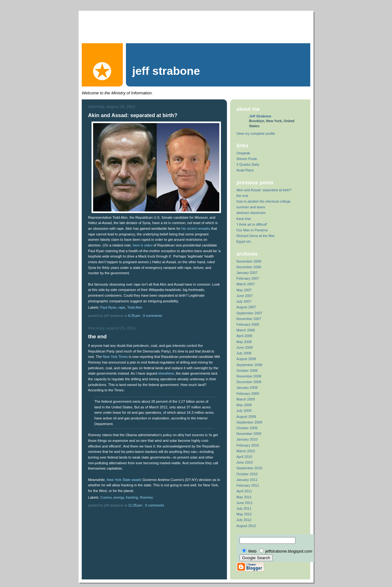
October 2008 (247, 371)
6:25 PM (135, 316)
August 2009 (246, 417)
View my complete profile (256, 133)
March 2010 (246, 451)
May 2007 (244, 290)
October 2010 (247, 474)
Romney (146, 497)
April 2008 (244, 336)
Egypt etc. (244, 241)
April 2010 (244, 457)
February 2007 (248, 278)
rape (122, 307)
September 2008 (249, 365)
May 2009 (244, 405)
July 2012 (244, 520)
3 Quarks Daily (248, 164)
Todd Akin (135, 307)
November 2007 (249, 319)
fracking (132, 497)
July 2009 (244, 411)
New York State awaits (124, 480)
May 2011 (244, 497)
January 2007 (247, 273)
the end (242, 196)
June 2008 (245, 347)
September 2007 (249, 313)
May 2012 (244, 514)
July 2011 (244, 508)
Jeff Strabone (260, 116)
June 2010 (245, 462)
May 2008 (244, 342)
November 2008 (249, 376)
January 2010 (247, 439)
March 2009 (246, 399)
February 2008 (248, 324)
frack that (244, 219)
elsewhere (166, 373)
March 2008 (246, 330)
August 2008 (246, 359)
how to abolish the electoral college (264, 201)
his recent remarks (196, 228)
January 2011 (247, 480)
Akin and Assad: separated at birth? (264, 190)
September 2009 (249, 422)
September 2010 (249, 468)
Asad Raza (245, 170)
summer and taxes (251, 207)
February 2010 (248, 445)
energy (119, 497)
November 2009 (249, 434)
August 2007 (246, 307)
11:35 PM (136, 505)
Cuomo (106, 497)
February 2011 (248, 485)
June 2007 (245, 296)
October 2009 (247, 428)
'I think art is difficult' (252, 224)
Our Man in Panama (252, 230)
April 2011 (244, 491)
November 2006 (249, 261)
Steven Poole (247, 159)
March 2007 (246, 284)
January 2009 (247, 388)
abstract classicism (251, 213)
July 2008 (244, 353)
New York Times (115, 357)
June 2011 (245, 503)
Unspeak (243, 153)
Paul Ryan (108, 307)
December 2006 (249, 267)
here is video (143, 245)
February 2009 (248, 394)
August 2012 (246, 526)
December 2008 (249, 382)
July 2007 (244, 301)
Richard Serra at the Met (255, 236)
